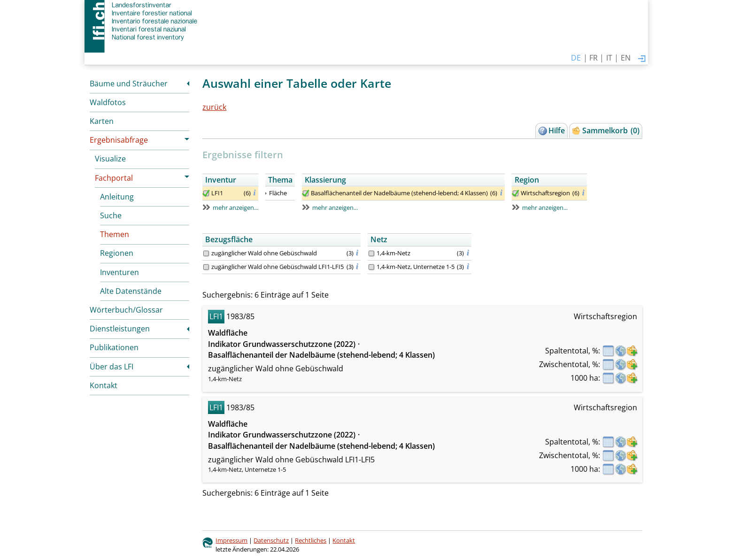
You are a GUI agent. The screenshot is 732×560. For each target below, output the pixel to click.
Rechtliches (311, 540)
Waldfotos (108, 102)
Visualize (110, 159)
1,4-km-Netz (393, 253)
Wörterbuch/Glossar (126, 310)
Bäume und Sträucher (129, 84)
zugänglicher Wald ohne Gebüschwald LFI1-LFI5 (277, 267)
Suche (111, 215)
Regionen (117, 253)
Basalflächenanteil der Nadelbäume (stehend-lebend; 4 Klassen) (399, 193)
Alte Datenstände (131, 291)
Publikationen (114, 347)
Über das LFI (112, 367)
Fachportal (114, 178)
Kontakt (104, 385)
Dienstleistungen (120, 329)
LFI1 (217, 193)
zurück (214, 107)
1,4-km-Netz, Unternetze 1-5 (416, 267)
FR (593, 58)
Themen (115, 234)
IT (609, 58)
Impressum (231, 540)
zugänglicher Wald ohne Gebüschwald (264, 253)
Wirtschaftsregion (545, 193)
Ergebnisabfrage (119, 140)
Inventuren (119, 272)
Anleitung (117, 197)
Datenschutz (271, 540)
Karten (102, 121)
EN (626, 58)
